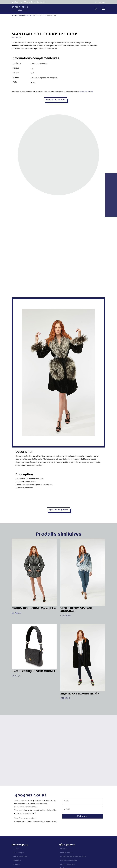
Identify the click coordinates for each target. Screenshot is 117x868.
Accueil (14, 15)
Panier (16, 849)
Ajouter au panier (55, 100)
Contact (17, 864)
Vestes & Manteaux (26, 15)
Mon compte (19, 852)
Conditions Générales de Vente (73, 856)
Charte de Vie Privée (69, 860)
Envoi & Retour (67, 852)
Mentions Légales (68, 864)
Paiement (64, 849)
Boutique (17, 860)
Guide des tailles (86, 92)
